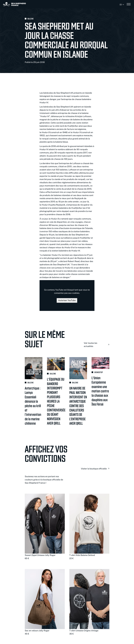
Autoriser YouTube (67, 300)
